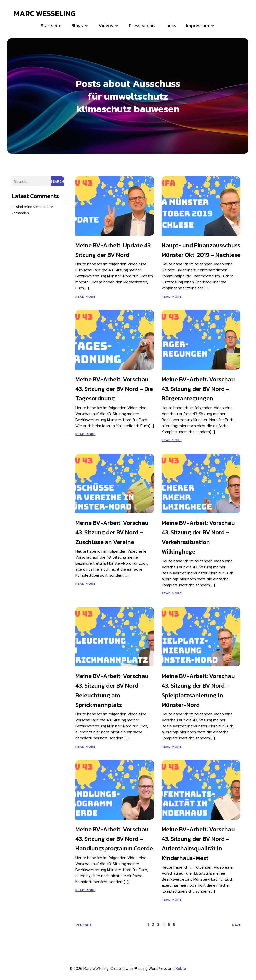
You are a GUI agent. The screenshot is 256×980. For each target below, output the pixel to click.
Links (171, 26)
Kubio (181, 969)
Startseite (51, 26)
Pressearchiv (142, 26)
